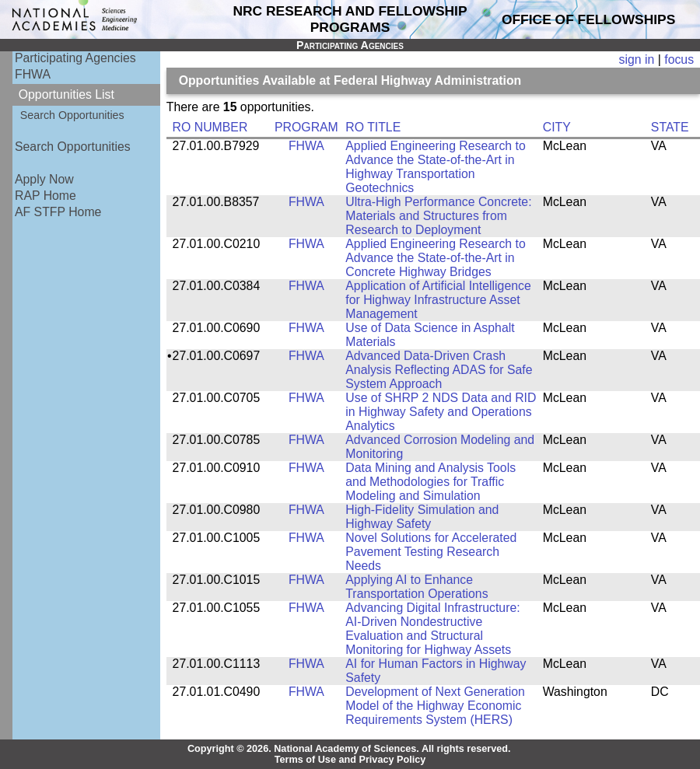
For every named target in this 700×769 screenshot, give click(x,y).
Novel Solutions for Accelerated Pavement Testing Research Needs (431, 552)
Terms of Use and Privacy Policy (350, 760)
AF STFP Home (58, 212)
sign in (637, 59)
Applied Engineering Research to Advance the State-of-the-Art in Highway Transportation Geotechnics (435, 167)
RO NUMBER (210, 127)
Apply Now (44, 179)
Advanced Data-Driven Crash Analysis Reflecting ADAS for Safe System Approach (439, 370)
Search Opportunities (72, 115)
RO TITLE (373, 127)
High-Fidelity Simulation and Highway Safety (422, 517)
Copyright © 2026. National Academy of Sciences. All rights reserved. (349, 749)
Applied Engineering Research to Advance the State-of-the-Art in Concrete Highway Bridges (435, 258)
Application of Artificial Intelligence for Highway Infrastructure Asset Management (438, 300)
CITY (557, 127)
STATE (670, 127)
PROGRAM (306, 127)
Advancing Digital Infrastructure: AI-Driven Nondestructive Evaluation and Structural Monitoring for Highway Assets (432, 629)
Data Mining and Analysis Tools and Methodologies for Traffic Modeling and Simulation (430, 482)
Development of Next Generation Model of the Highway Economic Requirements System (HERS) (435, 706)
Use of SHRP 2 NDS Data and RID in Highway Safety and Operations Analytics (441, 412)
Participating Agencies (75, 58)
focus (679, 59)
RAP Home (45, 196)
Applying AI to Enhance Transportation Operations (416, 587)
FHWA (33, 74)
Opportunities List (66, 94)
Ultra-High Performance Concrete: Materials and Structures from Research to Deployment (438, 216)
